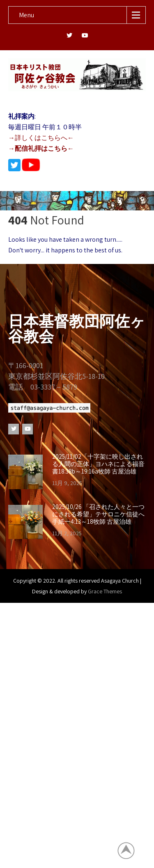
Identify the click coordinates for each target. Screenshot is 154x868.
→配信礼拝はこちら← (41, 148)
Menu (26, 15)
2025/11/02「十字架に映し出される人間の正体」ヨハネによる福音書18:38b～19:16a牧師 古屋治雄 (98, 464)
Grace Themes (105, 591)
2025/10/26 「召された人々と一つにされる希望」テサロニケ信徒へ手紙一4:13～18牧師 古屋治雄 (98, 514)
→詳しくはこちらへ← (41, 138)
